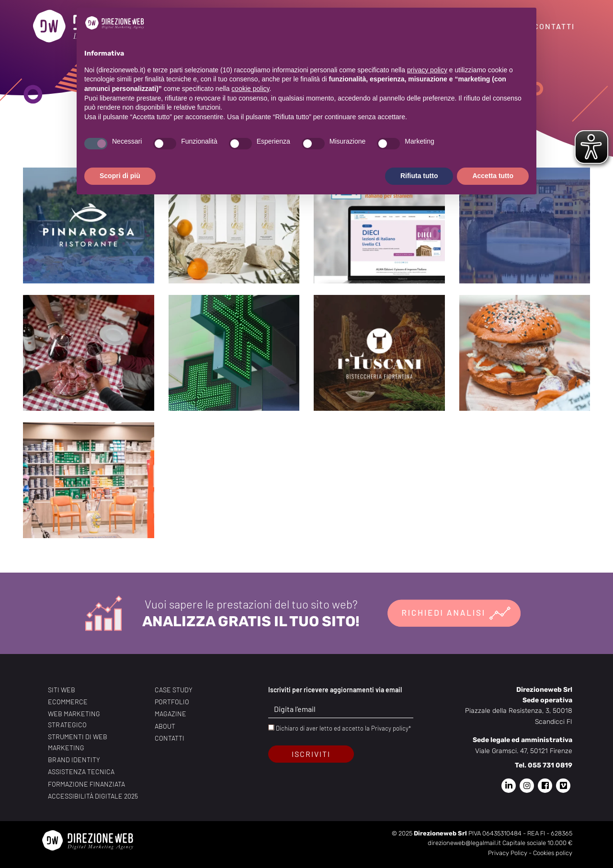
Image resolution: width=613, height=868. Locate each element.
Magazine (170, 714)
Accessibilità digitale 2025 (93, 796)
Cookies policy (553, 853)
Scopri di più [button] (120, 176)
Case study (174, 690)
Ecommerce (68, 702)
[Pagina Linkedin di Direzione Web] (509, 786)
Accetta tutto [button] (493, 176)
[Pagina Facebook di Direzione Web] (545, 786)
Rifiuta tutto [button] (419, 176)
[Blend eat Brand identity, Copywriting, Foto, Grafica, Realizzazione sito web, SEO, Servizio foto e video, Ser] (525, 353)
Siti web (62, 690)
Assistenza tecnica (81, 772)
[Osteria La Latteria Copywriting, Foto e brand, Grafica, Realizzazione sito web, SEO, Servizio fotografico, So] (89, 353)
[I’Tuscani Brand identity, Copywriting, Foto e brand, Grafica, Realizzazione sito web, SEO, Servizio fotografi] (379, 353)
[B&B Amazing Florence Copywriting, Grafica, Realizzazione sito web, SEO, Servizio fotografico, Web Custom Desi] (525, 225)
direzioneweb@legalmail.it (464, 843)
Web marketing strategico (74, 719)
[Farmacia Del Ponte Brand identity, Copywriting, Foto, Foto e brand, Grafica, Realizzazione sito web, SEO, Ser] (234, 353)
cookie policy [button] (250, 89)
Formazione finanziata (86, 784)
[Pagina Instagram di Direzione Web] (527, 786)
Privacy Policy (508, 853)
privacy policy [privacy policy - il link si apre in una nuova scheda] (427, 70)
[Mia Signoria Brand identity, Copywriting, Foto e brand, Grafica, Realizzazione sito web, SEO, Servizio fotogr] (234, 225)
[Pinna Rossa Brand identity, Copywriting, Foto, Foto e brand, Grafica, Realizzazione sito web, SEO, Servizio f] (89, 225)
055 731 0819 (550, 765)
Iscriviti (311, 754)
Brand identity (74, 760)
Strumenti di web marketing (78, 742)
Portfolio (172, 702)
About (165, 726)
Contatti (554, 26)
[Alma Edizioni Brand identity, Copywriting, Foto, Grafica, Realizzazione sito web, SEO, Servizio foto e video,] (379, 225)
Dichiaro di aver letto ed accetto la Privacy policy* (343, 728)
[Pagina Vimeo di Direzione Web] (563, 786)
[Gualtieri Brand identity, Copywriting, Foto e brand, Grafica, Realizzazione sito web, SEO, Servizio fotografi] (89, 480)
